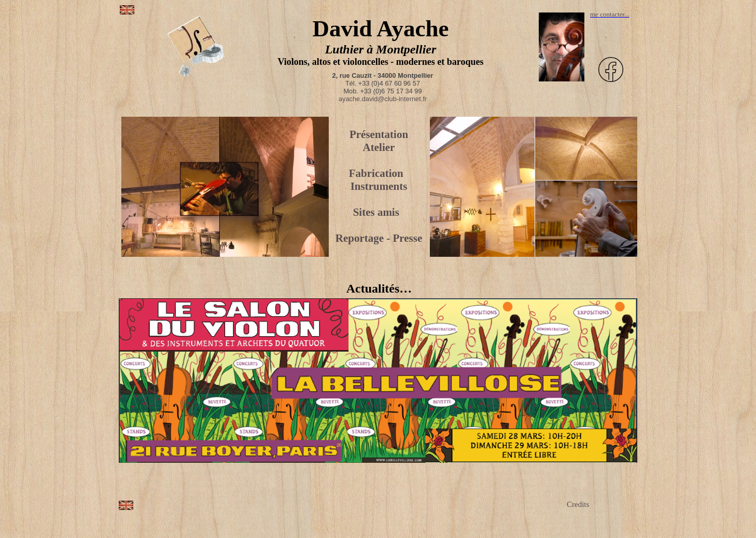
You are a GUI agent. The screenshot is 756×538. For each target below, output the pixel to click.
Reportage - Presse (379, 238)
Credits (578, 504)
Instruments (379, 186)
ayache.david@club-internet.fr (383, 99)
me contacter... (610, 14)
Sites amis (376, 212)
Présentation (379, 134)
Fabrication (376, 173)
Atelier (379, 147)
